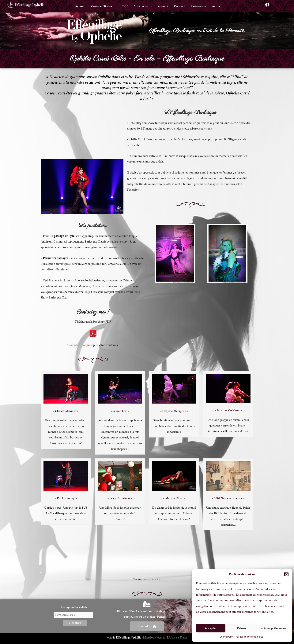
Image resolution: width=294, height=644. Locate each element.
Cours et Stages (104, 5)
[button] (286, 574)
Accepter (211, 628)
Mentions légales (154, 638)
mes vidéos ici (151, 579)
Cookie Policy (227, 637)
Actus (216, 5)
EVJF (125, 5)
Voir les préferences (273, 628)
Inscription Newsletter (75, 607)
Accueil (80, 5)
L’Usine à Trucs (177, 638)
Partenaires (199, 5)
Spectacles (143, 5)
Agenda (163, 5)
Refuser (242, 628)
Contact (179, 5)
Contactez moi (76, 345)
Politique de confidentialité (249, 637)
